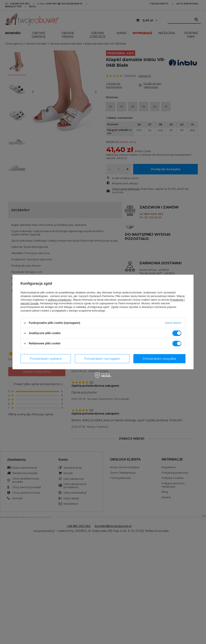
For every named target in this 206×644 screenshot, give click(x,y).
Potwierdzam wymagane (102, 359)
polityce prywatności (60, 300)
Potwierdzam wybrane (46, 359)
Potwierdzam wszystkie (159, 359)
